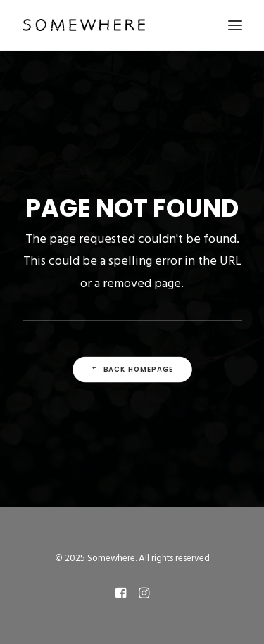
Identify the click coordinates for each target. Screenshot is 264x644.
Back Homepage (132, 370)
